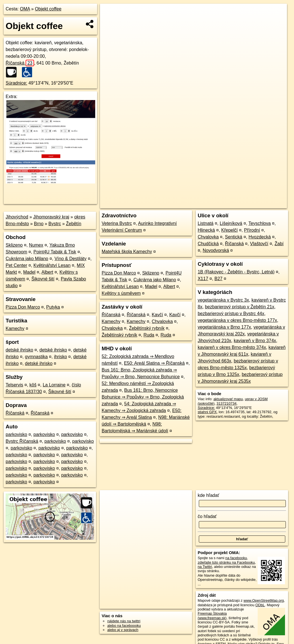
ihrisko (61, 357)
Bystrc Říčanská (22, 441)
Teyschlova (260, 223)
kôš (33, 385)
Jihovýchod (17, 217)
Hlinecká (206, 230)
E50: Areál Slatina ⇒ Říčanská (154, 363)
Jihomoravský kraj (51, 217)
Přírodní (252, 230)
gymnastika (36, 357)
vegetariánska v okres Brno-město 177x (237, 320)
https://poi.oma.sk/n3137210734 (262, 204)
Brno (39, 224)
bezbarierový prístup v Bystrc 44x (231, 314)
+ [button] (110, 13)
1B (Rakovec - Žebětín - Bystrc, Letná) (236, 272)
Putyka (53, 307)
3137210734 (227, 403)
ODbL (260, 605)
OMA (25, 9)
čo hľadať (207, 516)
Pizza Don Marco (23, 307)
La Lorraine (54, 385)
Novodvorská (216, 250)
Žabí (279, 244)
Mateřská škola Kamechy (127, 252)
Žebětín (73, 224)
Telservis (14, 385)
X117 (203, 279)
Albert (47, 272)
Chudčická (208, 244)
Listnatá (206, 223)
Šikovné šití (43, 279)
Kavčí (157, 315)
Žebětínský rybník (147, 328)
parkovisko (16, 434)
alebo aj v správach (123, 630)
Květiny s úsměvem (121, 293)
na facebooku (236, 558)
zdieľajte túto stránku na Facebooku (226, 562)
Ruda (149, 335)
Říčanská (20, 63)
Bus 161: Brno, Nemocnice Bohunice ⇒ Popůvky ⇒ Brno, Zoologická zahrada (143, 397)
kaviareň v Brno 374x (255, 341)
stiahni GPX (207, 412)
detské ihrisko (19, 350)
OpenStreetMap (190, 204)
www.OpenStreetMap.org (264, 600)
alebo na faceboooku (124, 626)
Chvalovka (162, 321)
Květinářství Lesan (52, 265)
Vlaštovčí (259, 244)
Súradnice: (16, 83)
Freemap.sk (219, 204)
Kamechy (15, 328)
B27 (219, 279)
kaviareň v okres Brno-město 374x (232, 347)
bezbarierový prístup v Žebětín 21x (240, 307)
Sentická (234, 237)
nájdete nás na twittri (124, 621)
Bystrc (55, 224)
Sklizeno (14, 245)
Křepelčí (230, 230)
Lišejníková (231, 223)
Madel (29, 272)
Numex (36, 245)
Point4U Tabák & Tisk (55, 252)
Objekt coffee (48, 9)
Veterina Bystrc (117, 223)
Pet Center (16, 265)
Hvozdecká (260, 237)
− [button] (110, 22)
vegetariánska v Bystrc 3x (223, 300)
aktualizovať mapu (228, 399)
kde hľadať (209, 495)
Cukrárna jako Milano (27, 259)
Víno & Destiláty (70, 259)
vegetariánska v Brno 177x (224, 327)
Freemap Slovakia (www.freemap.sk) (212, 616)
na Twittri (205, 567)
